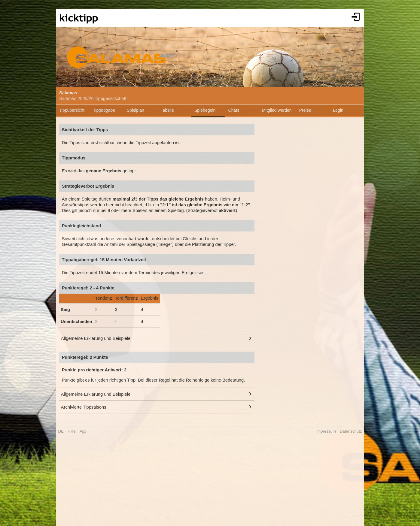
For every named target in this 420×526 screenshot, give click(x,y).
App (83, 431)
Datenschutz (351, 431)
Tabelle (167, 110)
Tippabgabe (104, 110)
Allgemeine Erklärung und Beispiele (96, 338)
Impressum (326, 431)
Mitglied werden (277, 110)
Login (338, 110)
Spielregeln (205, 110)
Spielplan (135, 110)
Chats (234, 110)
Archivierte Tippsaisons (84, 407)
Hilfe (72, 431)
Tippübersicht (72, 110)
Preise (305, 110)
